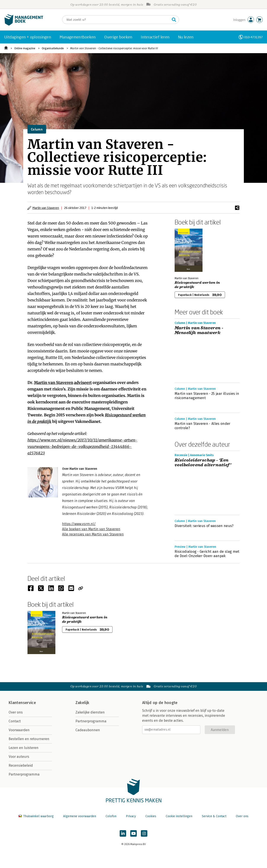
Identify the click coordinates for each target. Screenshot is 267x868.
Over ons (16, 712)
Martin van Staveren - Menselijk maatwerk (199, 330)
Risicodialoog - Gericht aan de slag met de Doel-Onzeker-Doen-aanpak (207, 554)
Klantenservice (22, 703)
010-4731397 (253, 37)
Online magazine (25, 48)
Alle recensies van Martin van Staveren (93, 534)
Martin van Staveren (46, 208)
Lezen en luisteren (24, 748)
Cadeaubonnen (88, 730)
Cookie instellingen (179, 816)
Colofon (111, 816)
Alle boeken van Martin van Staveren (91, 529)
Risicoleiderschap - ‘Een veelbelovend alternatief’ (203, 463)
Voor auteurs (19, 757)
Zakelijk (82, 703)
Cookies (151, 816)
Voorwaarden (19, 730)
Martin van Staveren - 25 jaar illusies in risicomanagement (207, 396)
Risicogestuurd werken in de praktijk (197, 285)
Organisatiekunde (53, 48)
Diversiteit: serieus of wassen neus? (204, 526)
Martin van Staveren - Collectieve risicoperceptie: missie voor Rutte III (114, 48)
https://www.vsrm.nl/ (79, 524)
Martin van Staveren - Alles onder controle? (203, 426)
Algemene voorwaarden (80, 816)
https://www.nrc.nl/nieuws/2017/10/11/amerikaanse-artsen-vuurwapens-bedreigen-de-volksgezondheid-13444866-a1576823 (82, 447)
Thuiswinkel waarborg (37, 816)
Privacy (131, 816)
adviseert (83, 383)
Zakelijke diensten (90, 712)
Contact (15, 721)
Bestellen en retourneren (29, 739)
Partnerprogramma (24, 774)
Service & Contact (214, 816)
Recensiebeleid (21, 765)
